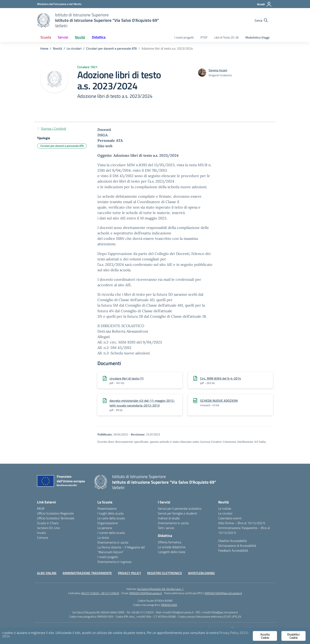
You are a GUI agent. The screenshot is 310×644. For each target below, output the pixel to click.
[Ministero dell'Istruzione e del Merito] (59, 4)
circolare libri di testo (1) (127, 378)
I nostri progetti (184, 37)
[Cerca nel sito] (261, 20)
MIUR (41, 508)
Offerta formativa (169, 542)
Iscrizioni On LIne (48, 528)
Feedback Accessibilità (233, 550)
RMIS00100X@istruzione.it (146, 593)
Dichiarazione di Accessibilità (237, 546)
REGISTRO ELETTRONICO (165, 573)
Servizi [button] (63, 37)
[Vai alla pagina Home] (44, 48)
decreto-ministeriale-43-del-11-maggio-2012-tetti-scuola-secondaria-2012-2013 (142, 403)
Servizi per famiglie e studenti (177, 513)
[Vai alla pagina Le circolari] (74, 48)
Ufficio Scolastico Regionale (55, 513)
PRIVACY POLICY (130, 573)
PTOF (204, 37)
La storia (103, 538)
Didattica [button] (99, 37)
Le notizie (225, 508)
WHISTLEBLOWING (201, 573)
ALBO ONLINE (47, 573)
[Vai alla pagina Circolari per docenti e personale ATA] (112, 48)
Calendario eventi (230, 518)
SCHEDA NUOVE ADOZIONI (219, 401)
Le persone (105, 528)
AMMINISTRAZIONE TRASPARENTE (87, 573)
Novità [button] (80, 37)
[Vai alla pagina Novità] (57, 48)
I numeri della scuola (111, 533)
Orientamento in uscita (113, 542)
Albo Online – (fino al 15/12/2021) (242, 523)
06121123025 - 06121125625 (100, 593)
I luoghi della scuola (111, 513)
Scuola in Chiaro (48, 523)
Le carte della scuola (111, 518)
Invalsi (41, 533)
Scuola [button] (46, 37)
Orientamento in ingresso (114, 562)
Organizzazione (108, 523)
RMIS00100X (169, 605)
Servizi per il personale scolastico (180, 508)
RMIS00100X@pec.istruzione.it (223, 593)
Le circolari (225, 513)
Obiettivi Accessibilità (232, 541)
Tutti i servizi (166, 528)
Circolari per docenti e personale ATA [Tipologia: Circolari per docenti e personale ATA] (62, 146)
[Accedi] (264, 4)
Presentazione (107, 508)
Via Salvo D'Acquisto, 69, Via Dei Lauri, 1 (160, 589)
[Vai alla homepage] (43, 20)
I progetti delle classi (172, 552)
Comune (43, 538)
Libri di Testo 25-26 (226, 37)
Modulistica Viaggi (257, 37)
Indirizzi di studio (169, 518)
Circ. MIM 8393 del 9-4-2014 (221, 378)
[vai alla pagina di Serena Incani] (218, 70)
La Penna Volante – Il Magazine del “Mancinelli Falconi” (121, 550)
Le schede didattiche (172, 547)
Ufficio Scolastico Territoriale (56, 518)
